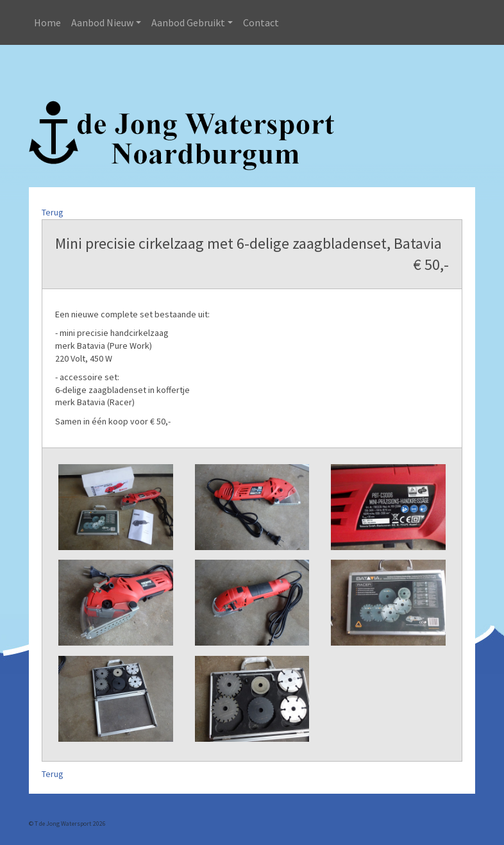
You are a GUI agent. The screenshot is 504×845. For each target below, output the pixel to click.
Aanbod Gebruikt (188, 22)
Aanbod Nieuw (102, 22)
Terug (53, 212)
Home (47, 22)
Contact (261, 22)
